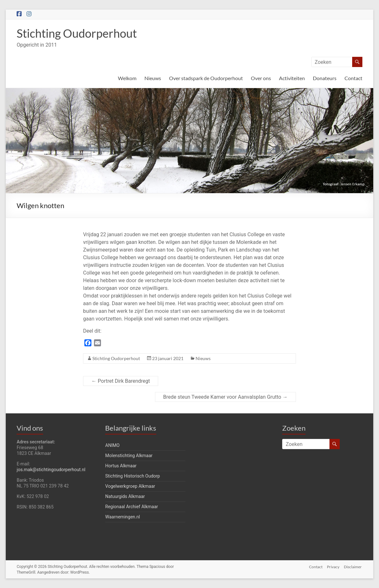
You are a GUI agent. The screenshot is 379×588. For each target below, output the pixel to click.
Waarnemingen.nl (123, 517)
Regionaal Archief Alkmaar (131, 507)
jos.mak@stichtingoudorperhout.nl (51, 470)
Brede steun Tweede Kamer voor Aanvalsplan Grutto (225, 397)
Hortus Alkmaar (121, 466)
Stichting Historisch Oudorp (132, 476)
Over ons (261, 78)
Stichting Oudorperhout (77, 33)
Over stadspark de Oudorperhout (206, 78)
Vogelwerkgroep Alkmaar (130, 486)
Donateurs (325, 78)
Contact (353, 78)
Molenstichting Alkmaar (129, 456)
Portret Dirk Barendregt (121, 381)
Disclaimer (353, 566)
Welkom (127, 78)
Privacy (333, 566)
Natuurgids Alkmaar (125, 496)
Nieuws (153, 78)
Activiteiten (292, 78)
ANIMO (112, 445)
